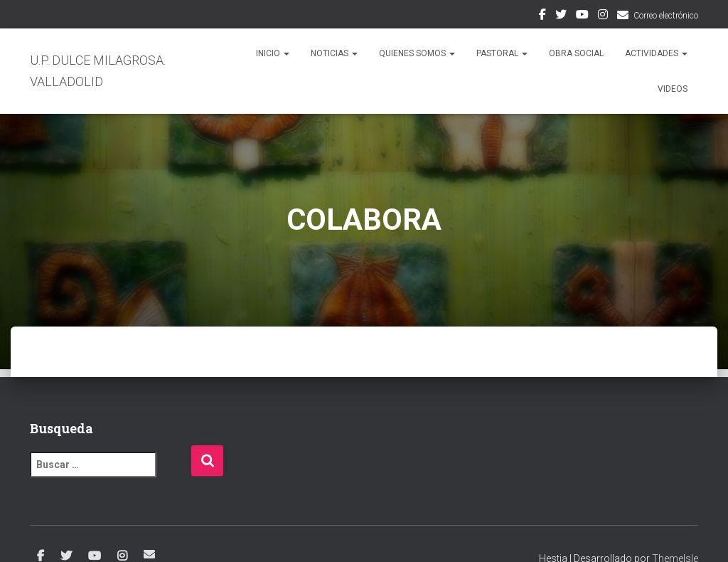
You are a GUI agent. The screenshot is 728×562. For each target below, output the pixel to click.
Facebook (542, 16)
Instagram (603, 16)
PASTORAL (502, 53)
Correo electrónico (666, 16)
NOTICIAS (334, 53)
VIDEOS (673, 89)
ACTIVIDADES (656, 53)
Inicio (273, 53)
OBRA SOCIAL (576, 53)
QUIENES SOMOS (417, 53)
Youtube (582, 16)
